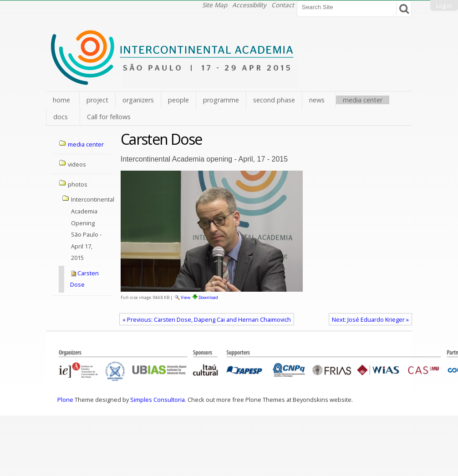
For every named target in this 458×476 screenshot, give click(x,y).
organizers (138, 100)
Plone (65, 400)
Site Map (215, 5)
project (97, 100)
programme (221, 100)
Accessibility (249, 5)
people (178, 100)
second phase (274, 100)
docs (61, 117)
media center (363, 100)
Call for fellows (109, 117)
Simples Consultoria (158, 400)
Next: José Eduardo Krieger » (370, 319)
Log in (444, 5)
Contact (283, 5)
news (317, 100)
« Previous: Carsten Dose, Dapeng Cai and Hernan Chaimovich (207, 319)
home (61, 100)
